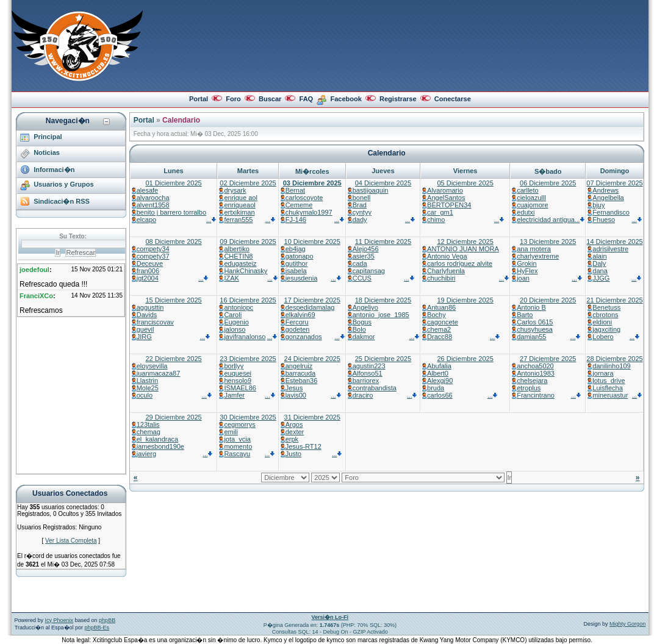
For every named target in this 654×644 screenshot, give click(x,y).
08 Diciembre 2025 (173, 241)
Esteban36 (302, 381)
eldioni (602, 322)
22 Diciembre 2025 (173, 359)
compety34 (153, 249)
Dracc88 (440, 337)
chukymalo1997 (309, 212)
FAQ (307, 99)
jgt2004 (148, 278)
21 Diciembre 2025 (614, 300)
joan (523, 278)
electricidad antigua (546, 220)
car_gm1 (440, 212)
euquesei (238, 373)
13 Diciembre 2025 (548, 241)
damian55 (531, 337)
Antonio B (531, 307)
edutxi (526, 212)
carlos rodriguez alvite (460, 263)
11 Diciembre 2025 (383, 241)
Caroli (233, 315)
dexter (295, 432)
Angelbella (608, 198)
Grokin (526, 263)
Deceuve (150, 263)
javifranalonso (245, 337)
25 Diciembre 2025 (383, 359)
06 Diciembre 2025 (548, 183)
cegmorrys (239, 424)
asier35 (364, 256)
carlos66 (440, 395)
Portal (199, 99)
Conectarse (453, 99)
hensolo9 (238, 381)
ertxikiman (239, 212)
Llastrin (147, 381)
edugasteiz (240, 263)
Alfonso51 (368, 373)
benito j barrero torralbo (171, 212)
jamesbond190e (160, 446)
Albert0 (438, 373)
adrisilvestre (610, 249)
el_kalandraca (158, 439)
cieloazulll (531, 198)
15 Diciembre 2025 (173, 300)
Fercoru (297, 322)
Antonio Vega (447, 256)
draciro (363, 395)
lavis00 (296, 395)
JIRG (144, 337)
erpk (292, 439)
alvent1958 (153, 205)
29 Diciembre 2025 (173, 417)
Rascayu (237, 454)
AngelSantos (446, 198)
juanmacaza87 (159, 373)
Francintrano (536, 395)
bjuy (598, 205)
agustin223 (369, 366)
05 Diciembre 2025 (465, 183)
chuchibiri (441, 278)
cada (360, 263)
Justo (293, 454)
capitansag (369, 271)
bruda (436, 388)
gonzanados (304, 337)
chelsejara (532, 381)
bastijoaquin (371, 190)
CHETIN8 (238, 256)
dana (600, 271)
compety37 (153, 256)
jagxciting (606, 329)
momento (238, 446)
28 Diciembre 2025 (614, 359)
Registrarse (398, 99)
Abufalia (439, 366)
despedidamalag (310, 307)
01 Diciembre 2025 (173, 183)
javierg (146, 454)
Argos (294, 424)
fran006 (148, 271)
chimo (436, 220)
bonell (361, 198)
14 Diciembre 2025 (614, 241)
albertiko (237, 249)
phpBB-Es (97, 628)
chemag (149, 432)
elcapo (146, 220)
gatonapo (300, 256)
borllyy (234, 366)
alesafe (147, 190)
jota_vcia (237, 439)
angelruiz (299, 366)
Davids (147, 315)
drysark (235, 190)
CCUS (362, 278)
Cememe (299, 205)
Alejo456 (366, 249)
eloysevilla (152, 366)
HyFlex (527, 271)
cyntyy (362, 212)
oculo (145, 395)
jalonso (235, 329)
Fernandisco (611, 212)
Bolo (359, 329)
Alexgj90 (440, 381)
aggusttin (150, 307)
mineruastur (610, 395)
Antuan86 (441, 307)
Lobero (603, 337)
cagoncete (443, 322)
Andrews (605, 190)
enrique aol (240, 198)
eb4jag (296, 249)
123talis (148, 424)
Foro (233, 99)
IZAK (231, 278)
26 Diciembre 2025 (465, 359)
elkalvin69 (300, 315)
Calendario (181, 120)
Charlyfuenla (446, 271)
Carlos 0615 (535, 322)
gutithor (297, 263)
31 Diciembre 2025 (312, 417)
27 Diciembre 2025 (548, 359)
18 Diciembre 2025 (383, 300)
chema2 (439, 329)
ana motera (534, 249)
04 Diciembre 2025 (383, 183)
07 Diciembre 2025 (614, 183)
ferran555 (238, 220)
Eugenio (236, 322)
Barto (525, 315)
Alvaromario (445, 190)
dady (360, 220)
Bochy (437, 315)
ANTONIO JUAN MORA (463, 249)
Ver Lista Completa (71, 541)
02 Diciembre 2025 (248, 183)
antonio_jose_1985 (381, 315)
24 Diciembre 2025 (312, 359)
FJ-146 (296, 220)
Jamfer (234, 395)
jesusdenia (302, 278)
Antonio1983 (536, 373)
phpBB (107, 620)
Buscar (270, 99)
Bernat (295, 190)
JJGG (601, 278)
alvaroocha (153, 198)
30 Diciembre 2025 (248, 417)
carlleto (527, 190)
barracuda (301, 373)
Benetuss (606, 307)
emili (231, 432)
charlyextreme (538, 256)
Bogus (362, 322)
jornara (603, 373)
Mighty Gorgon (627, 624)
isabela (296, 271)
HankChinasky (246, 271)
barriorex (366, 381)
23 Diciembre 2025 (248, 359)
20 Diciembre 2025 (548, 300)
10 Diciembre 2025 (312, 241)
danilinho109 (611, 366)
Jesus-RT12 (304, 446)
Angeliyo (365, 307)
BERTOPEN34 (449, 205)
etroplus (529, 388)
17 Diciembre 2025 (312, 300)
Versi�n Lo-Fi (330, 617)
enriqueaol (239, 205)
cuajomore (532, 205)
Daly (599, 263)
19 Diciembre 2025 (465, 300)
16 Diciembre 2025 (248, 300)
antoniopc (239, 307)
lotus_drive (609, 381)
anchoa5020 (535, 366)
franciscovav (155, 322)
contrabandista (375, 388)
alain (599, 256)
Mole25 (148, 388)
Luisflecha (608, 388)
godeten (298, 329)
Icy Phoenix (59, 620)
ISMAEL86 (240, 388)
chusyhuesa (535, 329)
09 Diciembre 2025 (248, 241)
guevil (146, 329)
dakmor (364, 337)
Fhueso (604, 220)
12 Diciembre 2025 (465, 241)
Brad (360, 205)
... (211, 220)
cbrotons (605, 315)
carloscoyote (304, 198)
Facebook (346, 99)
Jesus (294, 388)
